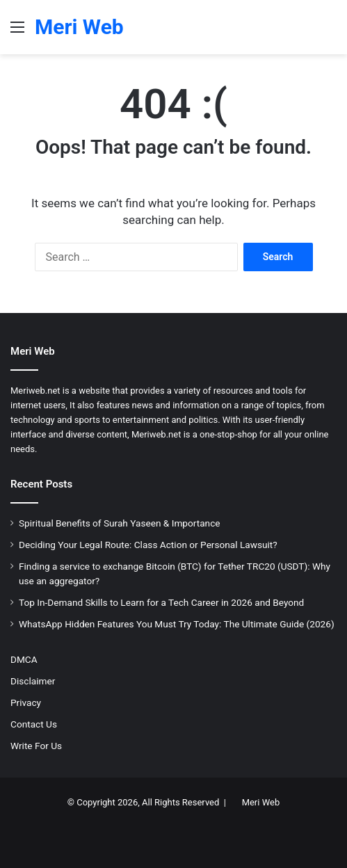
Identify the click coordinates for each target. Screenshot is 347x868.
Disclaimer (33, 681)
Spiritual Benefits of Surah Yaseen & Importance (120, 523)
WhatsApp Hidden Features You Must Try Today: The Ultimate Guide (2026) (177, 624)
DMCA (24, 659)
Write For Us (36, 746)
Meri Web (261, 802)
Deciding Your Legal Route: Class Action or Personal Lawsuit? (148, 545)
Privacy (26, 702)
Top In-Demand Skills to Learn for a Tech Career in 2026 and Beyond (161, 602)
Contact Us (34, 724)
